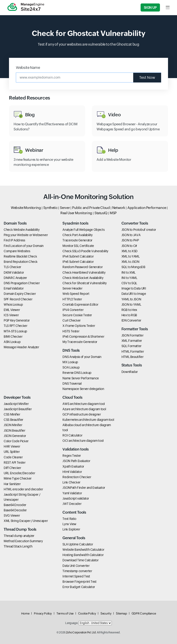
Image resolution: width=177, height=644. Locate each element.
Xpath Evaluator (73, 466)
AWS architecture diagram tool (84, 404)
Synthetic (51, 208)
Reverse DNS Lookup (77, 373)
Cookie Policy (87, 613)
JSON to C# (129, 246)
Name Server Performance (81, 378)
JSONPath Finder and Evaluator (84, 488)
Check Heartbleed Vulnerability (84, 272)
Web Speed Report (76, 294)
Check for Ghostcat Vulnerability (84, 283)
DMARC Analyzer (15, 278)
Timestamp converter (77, 571)
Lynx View (69, 524)
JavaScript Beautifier (18, 409)
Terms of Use (65, 613)
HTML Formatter (133, 351)
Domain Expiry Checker (20, 294)
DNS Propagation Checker (22, 283)
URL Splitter (12, 452)
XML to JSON (130, 262)
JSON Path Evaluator (76, 461)
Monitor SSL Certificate (78, 246)
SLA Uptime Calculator (78, 544)
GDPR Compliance (144, 613)
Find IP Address (14, 240)
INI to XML (128, 272)
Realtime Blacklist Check (20, 256)
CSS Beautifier (13, 420)
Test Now (147, 78)
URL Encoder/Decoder (19, 473)
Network (119, 208)
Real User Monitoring (76, 213)
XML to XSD (130, 251)
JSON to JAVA (131, 235)
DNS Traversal (72, 383)
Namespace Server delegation (83, 389)
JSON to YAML (131, 304)
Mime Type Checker (18, 478)
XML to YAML (131, 256)
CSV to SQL (129, 283)
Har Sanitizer (12, 484)
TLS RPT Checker (16, 326)
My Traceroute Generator (80, 342)
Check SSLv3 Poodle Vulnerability (85, 251)
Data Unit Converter (76, 566)
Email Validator (14, 288)
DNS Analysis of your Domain (82, 357)
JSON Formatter (133, 335)
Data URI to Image (134, 294)
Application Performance (147, 208)
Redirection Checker (77, 477)
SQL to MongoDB (133, 267)
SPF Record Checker (18, 299)
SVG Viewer (12, 515)
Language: (72, 623)
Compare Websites (17, 251)
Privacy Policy (43, 613)
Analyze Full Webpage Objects (83, 230)
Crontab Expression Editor (80, 304)
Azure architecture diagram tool (84, 409)
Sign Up (150, 7)
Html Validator (72, 472)
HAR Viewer (12, 446)
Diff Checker (12, 468)
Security (106, 613)
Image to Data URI (134, 288)
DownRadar (130, 372)
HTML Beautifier (133, 357)
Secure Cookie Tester (77, 315)
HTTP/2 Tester (72, 299)
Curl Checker (72, 320)
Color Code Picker (16, 441)
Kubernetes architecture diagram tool (88, 420)
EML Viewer (12, 310)
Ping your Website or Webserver (26, 235)
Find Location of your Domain (24, 246)
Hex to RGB (129, 315)
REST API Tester (15, 463)
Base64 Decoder (15, 510)
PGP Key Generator (17, 320)
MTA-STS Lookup (15, 331)
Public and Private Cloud (91, 208)
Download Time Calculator (80, 560)
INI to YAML (129, 278)
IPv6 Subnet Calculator (78, 262)
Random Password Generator (83, 267)
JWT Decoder (72, 504)
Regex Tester (72, 456)
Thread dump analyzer (19, 536)
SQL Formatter (131, 346)
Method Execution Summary (23, 541)
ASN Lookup (12, 342)
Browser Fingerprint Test (79, 582)
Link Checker (71, 482)
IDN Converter (131, 320)
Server (65, 208)
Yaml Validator (72, 493)
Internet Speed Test (76, 576)
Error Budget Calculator (79, 587)
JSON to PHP (130, 240)
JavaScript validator (76, 498)
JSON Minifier (13, 425)
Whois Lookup (13, 304)
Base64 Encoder (15, 505)
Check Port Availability (78, 235)
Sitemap (121, 613)
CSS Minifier (12, 414)
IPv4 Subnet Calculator (78, 256)
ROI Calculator (72, 435)
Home (25, 613)
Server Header (72, 288)
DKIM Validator (14, 272)
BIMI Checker (13, 337)
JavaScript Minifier (16, 404)
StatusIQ (101, 213)
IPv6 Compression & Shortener (83, 337)
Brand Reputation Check (21, 262)
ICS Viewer (11, 315)
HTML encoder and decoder (23, 489)
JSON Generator (15, 436)
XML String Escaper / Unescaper (26, 521)
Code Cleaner (13, 457)
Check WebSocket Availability (83, 278)
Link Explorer (71, 529)
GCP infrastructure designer (82, 414)
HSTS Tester (71, 331)
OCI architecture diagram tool (83, 441)
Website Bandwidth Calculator (83, 550)
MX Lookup (70, 362)
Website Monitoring (26, 208)
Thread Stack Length (18, 546)
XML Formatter (132, 341)
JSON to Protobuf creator (139, 230)
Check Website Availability (22, 230)
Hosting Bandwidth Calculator (83, 555)
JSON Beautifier (15, 430)
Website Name (28, 68)
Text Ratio (69, 519)
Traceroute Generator (77, 240)
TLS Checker (12, 267)
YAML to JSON (131, 299)
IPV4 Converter (73, 310)
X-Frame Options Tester (79, 326)
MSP (113, 213)
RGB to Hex (129, 310)
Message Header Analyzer (21, 347)
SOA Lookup (71, 367)
